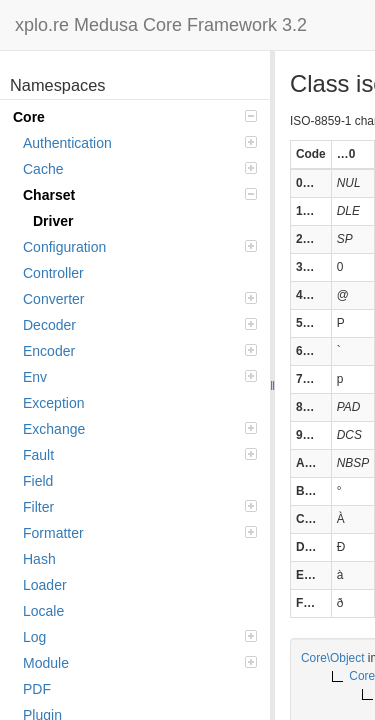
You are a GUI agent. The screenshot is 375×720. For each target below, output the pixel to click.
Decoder (140, 325)
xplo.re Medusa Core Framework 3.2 (161, 25)
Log (140, 637)
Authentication (140, 143)
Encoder (140, 351)
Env (140, 377)
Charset (140, 195)
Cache (140, 169)
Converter (140, 299)
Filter (140, 507)
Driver (53, 221)
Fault (140, 455)
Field (38, 481)
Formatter (140, 533)
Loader (45, 585)
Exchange (140, 429)
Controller (53, 273)
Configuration (140, 247)
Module (140, 663)
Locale (43, 611)
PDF (37, 689)
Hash (39, 559)
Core (135, 117)
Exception (53, 403)
